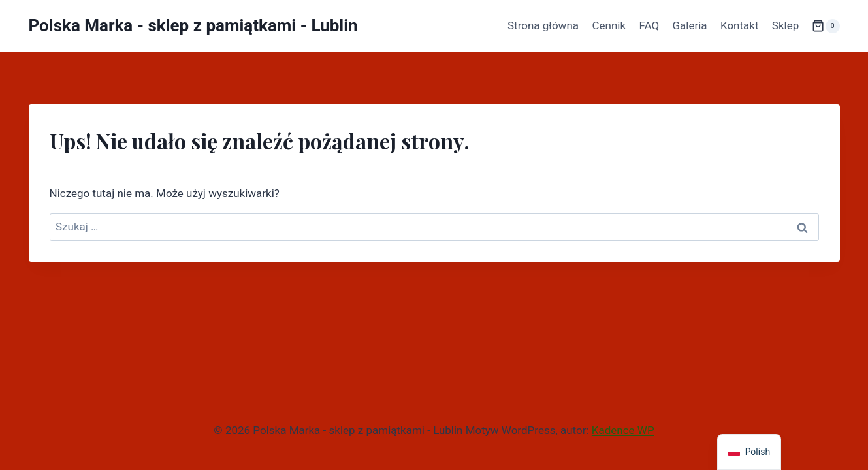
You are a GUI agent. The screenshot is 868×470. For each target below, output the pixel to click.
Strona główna (543, 25)
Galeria (689, 25)
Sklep (785, 25)
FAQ (649, 25)
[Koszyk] (826, 26)
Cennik (609, 25)
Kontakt (740, 25)
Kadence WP (623, 430)
